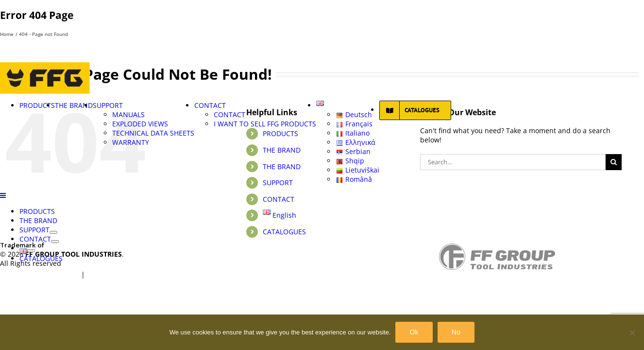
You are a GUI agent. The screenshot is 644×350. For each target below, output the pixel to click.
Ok (414, 332)
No (456, 332)
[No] (632, 332)
